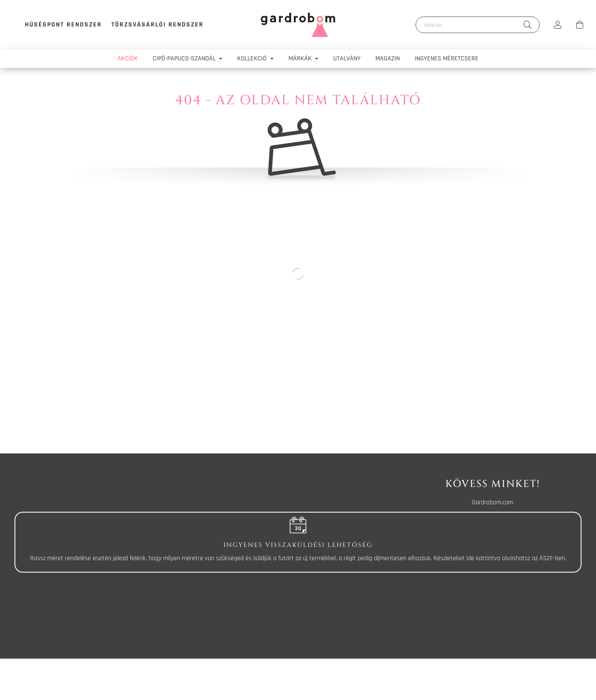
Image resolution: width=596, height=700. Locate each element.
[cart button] (579, 25)
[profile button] (558, 25)
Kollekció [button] (253, 59)
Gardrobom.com (493, 502)
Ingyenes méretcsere (447, 59)
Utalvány (347, 59)
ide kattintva (483, 558)
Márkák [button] (301, 59)
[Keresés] (478, 25)
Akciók (128, 59)
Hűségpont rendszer (63, 25)
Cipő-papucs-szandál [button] (185, 59)
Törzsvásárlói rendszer (157, 25)
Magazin (388, 59)
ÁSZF (546, 558)
